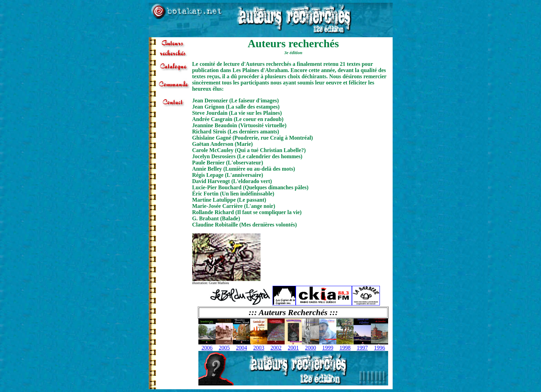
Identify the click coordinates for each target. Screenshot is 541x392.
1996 (380, 348)
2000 (311, 348)
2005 (224, 348)
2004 (242, 348)
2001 (293, 348)
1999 (328, 348)
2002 (276, 348)
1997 (362, 348)
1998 (345, 348)
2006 (207, 348)
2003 (259, 348)
